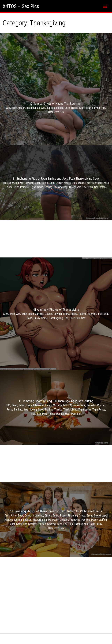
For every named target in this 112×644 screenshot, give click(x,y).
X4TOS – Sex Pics (21, 6)
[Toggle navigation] (105, 6)
